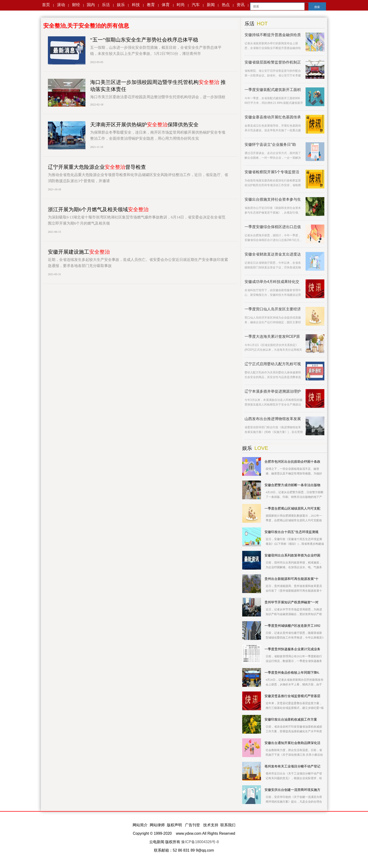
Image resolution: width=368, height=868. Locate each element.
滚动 (61, 5)
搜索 (317, 7)
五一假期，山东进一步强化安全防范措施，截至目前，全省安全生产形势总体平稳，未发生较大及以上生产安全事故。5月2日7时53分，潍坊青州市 (156, 51)
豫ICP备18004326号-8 (200, 842)
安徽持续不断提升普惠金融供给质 (273, 35)
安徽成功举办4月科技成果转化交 (272, 282)
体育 (166, 5)
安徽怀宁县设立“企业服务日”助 (270, 145)
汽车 (196, 5)
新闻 (211, 5)
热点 (226, 5)
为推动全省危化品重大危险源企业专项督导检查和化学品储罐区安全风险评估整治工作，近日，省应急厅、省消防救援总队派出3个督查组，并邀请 (138, 178)
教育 (151, 5)
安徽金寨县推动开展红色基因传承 (273, 117)
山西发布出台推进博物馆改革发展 (273, 419)
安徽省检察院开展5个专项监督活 (272, 172)
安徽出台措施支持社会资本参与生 (273, 199)
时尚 (181, 5)
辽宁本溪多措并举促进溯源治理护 (273, 391)
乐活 (106, 5)
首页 (46, 5)
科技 (136, 5)
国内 (91, 5)
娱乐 (121, 5)
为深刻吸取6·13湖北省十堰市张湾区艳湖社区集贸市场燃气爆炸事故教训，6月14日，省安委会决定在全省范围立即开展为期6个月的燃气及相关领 (137, 220)
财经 (76, 5)
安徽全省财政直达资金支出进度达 (273, 254)
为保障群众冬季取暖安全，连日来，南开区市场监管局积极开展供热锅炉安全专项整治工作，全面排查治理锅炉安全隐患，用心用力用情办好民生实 (158, 135)
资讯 (241, 5)
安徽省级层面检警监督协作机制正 (273, 62)
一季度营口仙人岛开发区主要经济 (273, 309)
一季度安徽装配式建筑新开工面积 (273, 90)
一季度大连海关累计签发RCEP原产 (272, 337)
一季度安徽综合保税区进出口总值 (273, 227)
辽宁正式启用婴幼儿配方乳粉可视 (273, 364)
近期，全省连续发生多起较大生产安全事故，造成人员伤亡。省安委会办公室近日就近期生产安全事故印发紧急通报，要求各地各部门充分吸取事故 (138, 263)
